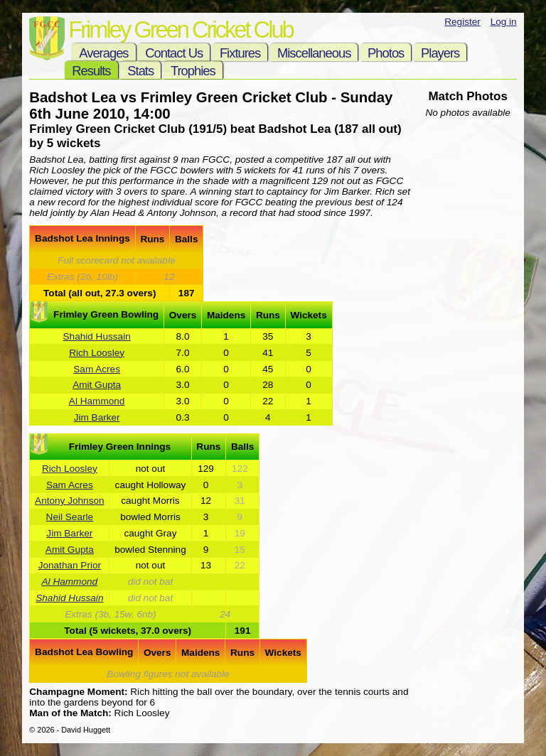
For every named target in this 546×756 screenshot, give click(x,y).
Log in (504, 22)
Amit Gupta (97, 385)
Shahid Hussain (97, 336)
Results (91, 71)
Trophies (193, 71)
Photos (386, 53)
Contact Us (174, 53)
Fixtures (240, 53)
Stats (140, 71)
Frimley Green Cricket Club (180, 29)
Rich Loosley (97, 353)
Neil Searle (70, 517)
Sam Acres (97, 369)
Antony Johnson (70, 501)
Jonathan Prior (70, 565)
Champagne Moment (77, 692)
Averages (103, 53)
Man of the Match (69, 713)
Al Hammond (97, 401)
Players (440, 53)
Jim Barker (97, 417)
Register (462, 22)
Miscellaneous (314, 53)
